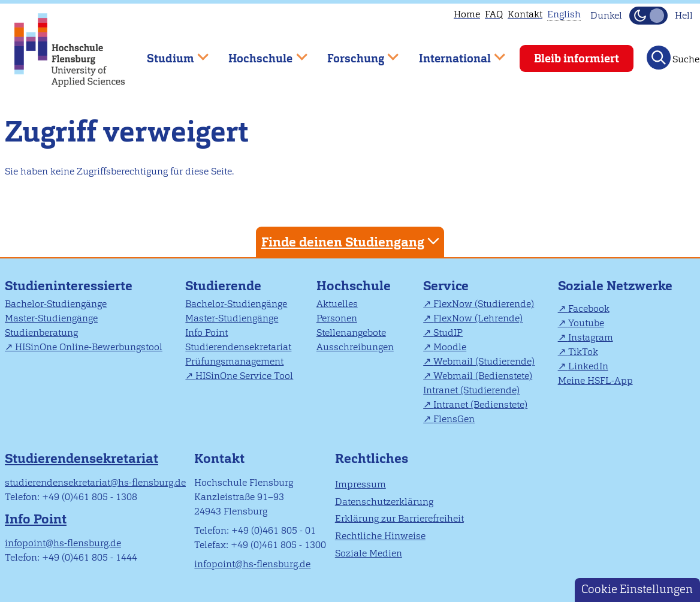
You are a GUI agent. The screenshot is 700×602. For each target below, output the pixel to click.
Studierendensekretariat (238, 347)
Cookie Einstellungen (637, 589)
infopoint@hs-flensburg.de (63, 543)
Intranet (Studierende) (471, 390)
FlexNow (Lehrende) (478, 318)
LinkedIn (588, 366)
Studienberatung (41, 332)
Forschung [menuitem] (354, 53)
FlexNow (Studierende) (484, 304)
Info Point (206, 332)
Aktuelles (337, 304)
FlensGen (454, 419)
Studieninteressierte (69, 286)
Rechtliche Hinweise (380, 536)
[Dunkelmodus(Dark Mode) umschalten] (648, 16)
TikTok (583, 352)
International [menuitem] (453, 53)
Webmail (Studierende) (484, 361)
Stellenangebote (351, 332)
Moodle (450, 347)
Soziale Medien (369, 553)
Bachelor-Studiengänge (56, 304)
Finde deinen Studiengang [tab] (352, 241)
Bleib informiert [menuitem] (577, 58)
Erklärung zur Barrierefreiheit (399, 518)
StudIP (448, 332)
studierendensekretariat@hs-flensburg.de (95, 482)
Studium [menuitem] (169, 53)
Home (467, 14)
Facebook (589, 308)
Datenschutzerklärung (384, 502)
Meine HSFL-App (595, 380)
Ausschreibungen (355, 347)
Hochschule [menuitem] (260, 53)
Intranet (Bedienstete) (480, 404)
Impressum (360, 484)
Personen (337, 318)
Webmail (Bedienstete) (483, 376)
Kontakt (525, 14)
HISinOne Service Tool (244, 376)
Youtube (586, 323)
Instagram (591, 337)
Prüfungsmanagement (234, 361)
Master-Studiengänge (51, 318)
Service (446, 286)
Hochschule (354, 286)
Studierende (223, 286)
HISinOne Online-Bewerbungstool (89, 347)
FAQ (494, 14)
